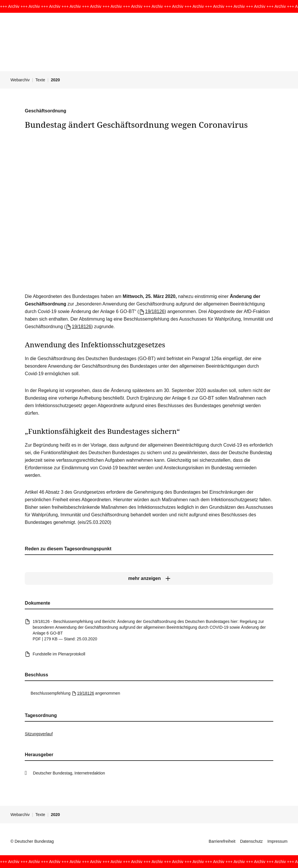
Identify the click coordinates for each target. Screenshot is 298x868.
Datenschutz (251, 841)
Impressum (277, 841)
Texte (40, 80)
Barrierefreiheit (222, 841)
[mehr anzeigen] (149, 579)
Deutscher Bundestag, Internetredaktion (69, 773)
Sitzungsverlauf (39, 734)
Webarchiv (20, 80)
